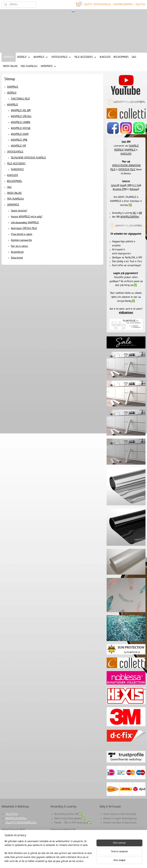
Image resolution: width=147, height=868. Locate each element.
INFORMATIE (49, 66)
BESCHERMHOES (121, 57)
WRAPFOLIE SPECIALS (21, 117)
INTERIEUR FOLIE (127, 170)
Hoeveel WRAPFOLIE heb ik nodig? (27, 217)
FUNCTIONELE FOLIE (20, 99)
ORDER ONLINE (10, 66)
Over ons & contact (20, 246)
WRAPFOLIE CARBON (21, 122)
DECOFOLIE (24, 57)
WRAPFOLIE (41, 57)
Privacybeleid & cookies (22, 235)
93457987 (73, 837)
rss (70, 861)
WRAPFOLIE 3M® (19, 140)
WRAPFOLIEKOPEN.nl (123, 5)
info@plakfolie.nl (126, 313)
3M (129, 186)
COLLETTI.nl (141, 5)
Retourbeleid (17, 258)
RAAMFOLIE (9, 57)
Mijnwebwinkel (103, 861)
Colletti (114, 186)
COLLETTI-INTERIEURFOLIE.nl (98, 5)
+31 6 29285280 (71, 842)
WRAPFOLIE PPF (19, 146)
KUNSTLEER (105, 57)
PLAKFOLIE (134, 146)
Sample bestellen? (19, 211)
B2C (135, 213)
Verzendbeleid (17, 252)
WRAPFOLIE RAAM (20, 134)
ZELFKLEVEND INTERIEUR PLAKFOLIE (28, 158)
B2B (140, 213)
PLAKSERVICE (17, 170)
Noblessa (134, 189)
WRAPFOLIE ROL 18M (21, 111)
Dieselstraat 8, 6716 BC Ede (69, 846)
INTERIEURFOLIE (61, 57)
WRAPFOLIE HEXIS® (21, 128)
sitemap (65, 861)
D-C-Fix (136, 186)
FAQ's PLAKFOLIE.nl (29, 66)
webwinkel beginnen (79, 861)
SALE (134, 57)
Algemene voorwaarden (21, 240)
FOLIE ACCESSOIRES (86, 57)
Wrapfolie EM (119, 189)
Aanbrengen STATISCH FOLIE (24, 229)
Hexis (122, 186)
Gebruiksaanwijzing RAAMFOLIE (25, 223)
